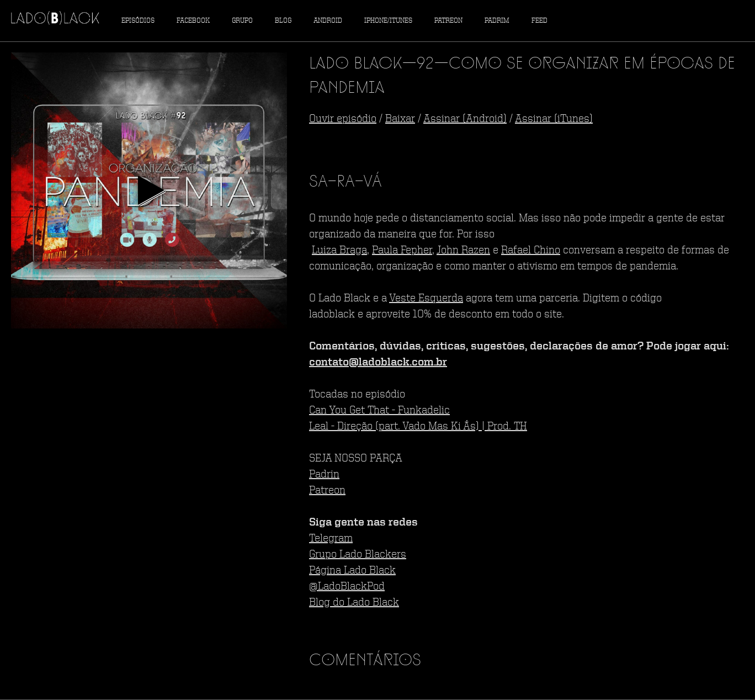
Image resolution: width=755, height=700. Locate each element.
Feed (539, 21)
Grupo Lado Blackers (358, 555)
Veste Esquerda (426, 299)
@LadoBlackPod (347, 587)
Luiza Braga (339, 251)
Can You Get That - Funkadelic (379, 411)
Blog (283, 21)
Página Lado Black (352, 571)
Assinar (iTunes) (554, 119)
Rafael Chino (531, 251)
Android (328, 21)
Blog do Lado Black (354, 603)
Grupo (242, 21)
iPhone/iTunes (388, 21)
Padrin (324, 475)
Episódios (138, 21)
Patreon (448, 21)
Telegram (331, 539)
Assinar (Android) (465, 119)
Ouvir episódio (343, 119)
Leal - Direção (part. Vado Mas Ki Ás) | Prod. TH (418, 427)
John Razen (463, 251)
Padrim (497, 21)
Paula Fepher (402, 251)
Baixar (400, 119)
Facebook (193, 21)
